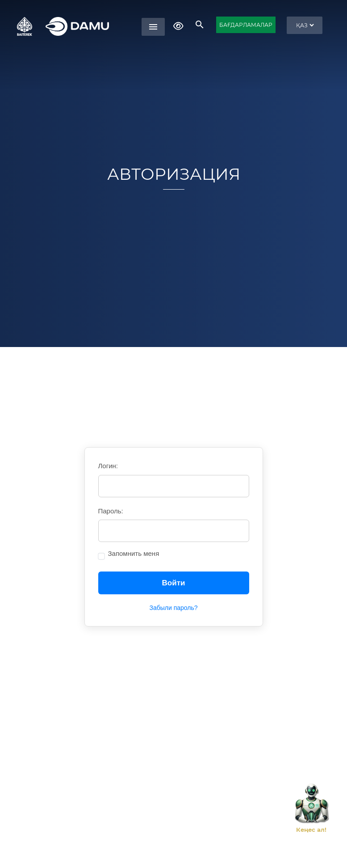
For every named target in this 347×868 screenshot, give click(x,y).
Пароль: (111, 511)
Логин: (108, 466)
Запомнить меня (134, 553)
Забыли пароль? (173, 608)
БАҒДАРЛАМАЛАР (246, 25)
